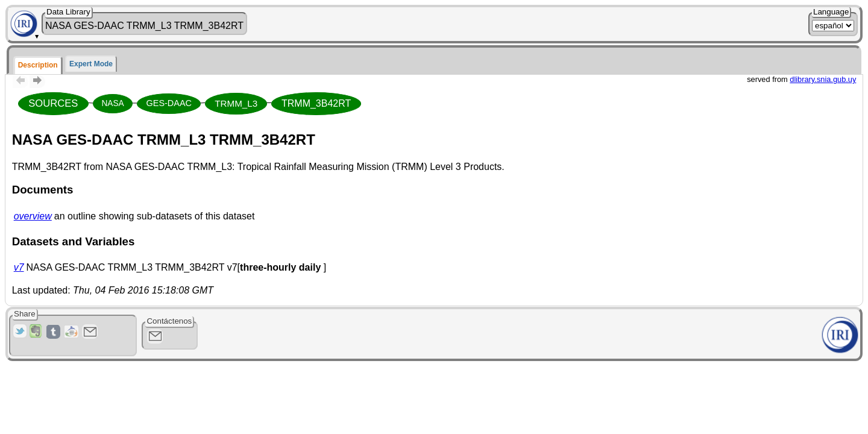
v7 (19, 267)
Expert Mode (91, 64)
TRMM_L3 (236, 103)
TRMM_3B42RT (316, 103)
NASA (112, 103)
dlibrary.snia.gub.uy (823, 79)
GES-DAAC (169, 103)
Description (38, 65)
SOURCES (53, 103)
